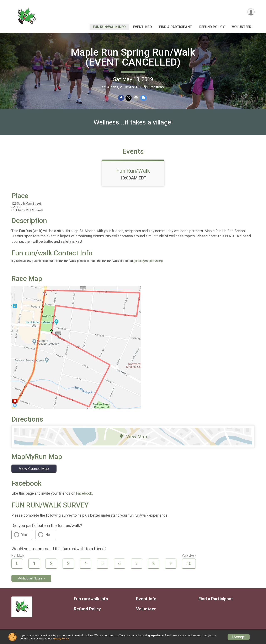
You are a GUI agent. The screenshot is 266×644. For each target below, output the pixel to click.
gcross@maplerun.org (148, 263)
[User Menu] (251, 12)
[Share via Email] (136, 98)
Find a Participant (176, 27)
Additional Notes (30, 581)
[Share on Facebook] (121, 98)
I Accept (239, 637)
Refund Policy (212, 27)
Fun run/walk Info (109, 27)
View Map (133, 439)
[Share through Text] (143, 98)
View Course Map (34, 471)
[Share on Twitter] (129, 98)
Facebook (84, 496)
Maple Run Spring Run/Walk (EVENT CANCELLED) (133, 57)
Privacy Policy (61, 639)
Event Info (142, 27)
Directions (156, 87)
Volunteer (242, 27)
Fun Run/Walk (133, 173)
